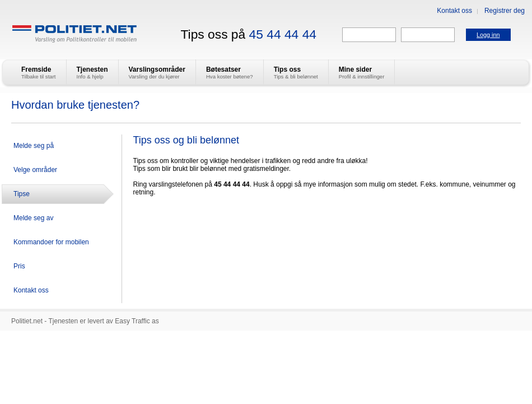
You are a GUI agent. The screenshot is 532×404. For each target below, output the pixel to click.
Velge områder (35, 170)
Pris (19, 266)
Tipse (22, 194)
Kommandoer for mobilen (51, 242)
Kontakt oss (454, 11)
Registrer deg (505, 11)
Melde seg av (33, 218)
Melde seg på (34, 146)
